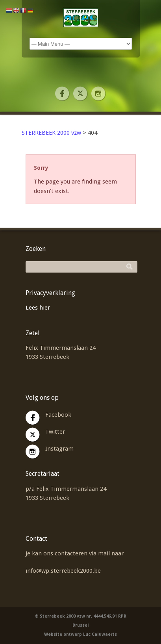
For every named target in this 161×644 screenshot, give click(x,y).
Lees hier (38, 308)
